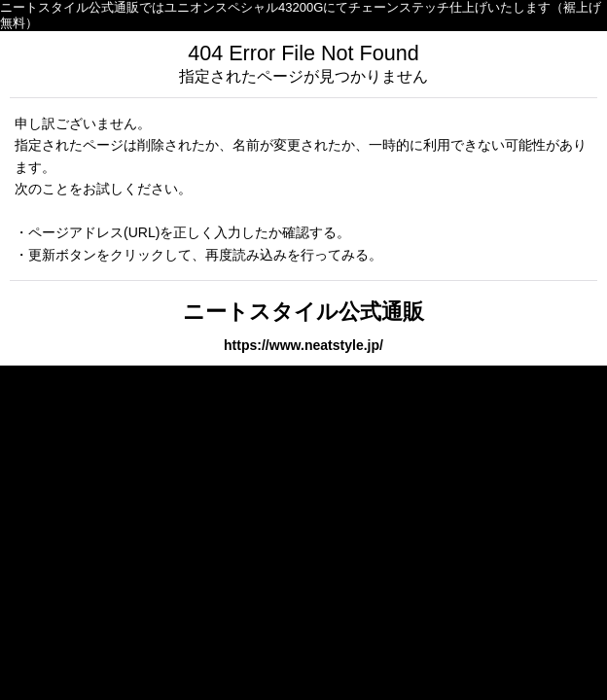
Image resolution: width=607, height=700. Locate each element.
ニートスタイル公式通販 (303, 312)
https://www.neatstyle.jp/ (303, 345)
